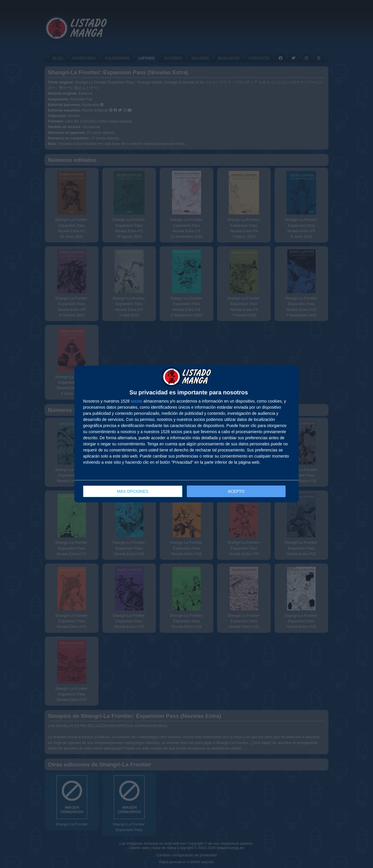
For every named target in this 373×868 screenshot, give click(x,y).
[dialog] (186, 434)
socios (136, 401)
